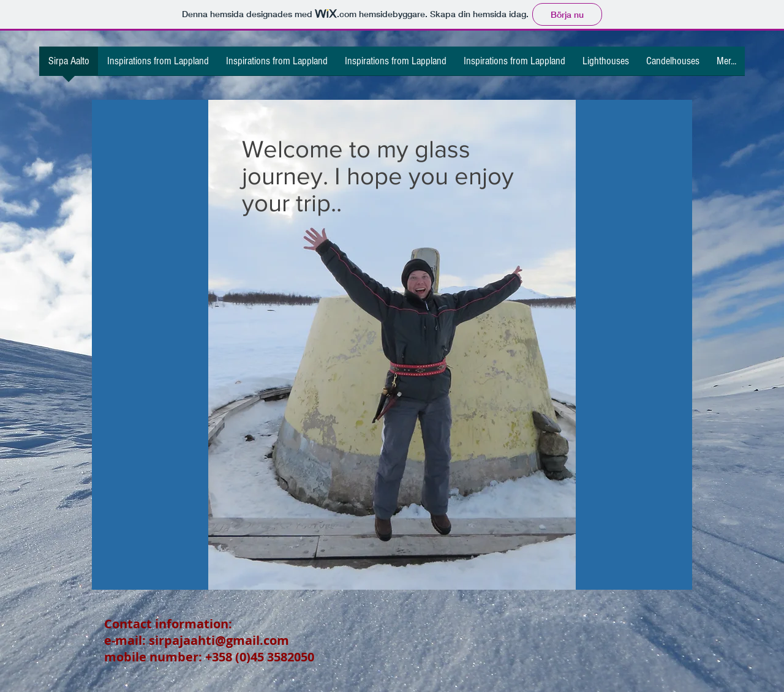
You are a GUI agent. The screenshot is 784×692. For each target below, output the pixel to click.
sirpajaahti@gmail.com (219, 640)
